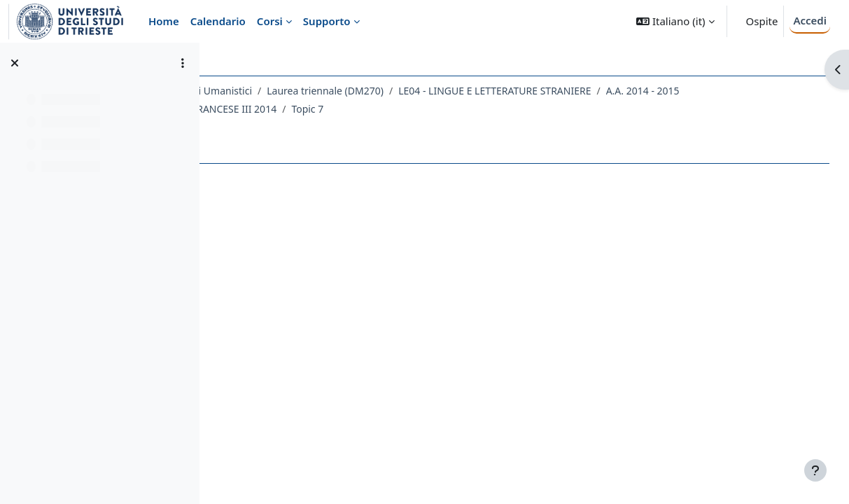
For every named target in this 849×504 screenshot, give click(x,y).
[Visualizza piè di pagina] (815, 470)
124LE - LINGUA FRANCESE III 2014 (409, 109)
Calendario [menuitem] (218, 21)
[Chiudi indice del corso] (15, 63)
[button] (675, 21)
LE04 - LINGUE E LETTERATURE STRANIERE (619, 91)
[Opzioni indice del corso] (183, 63)
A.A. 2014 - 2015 (278, 109)
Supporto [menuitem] (327, 21)
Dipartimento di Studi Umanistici (302, 91)
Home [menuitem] (164, 21)
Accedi (810, 20)
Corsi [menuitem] (270, 21)
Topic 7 (520, 109)
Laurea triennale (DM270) (450, 91)
